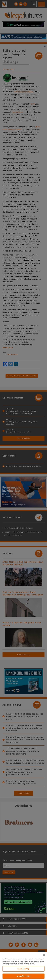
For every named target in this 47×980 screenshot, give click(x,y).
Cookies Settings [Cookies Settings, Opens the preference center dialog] (23, 971)
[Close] (44, 957)
